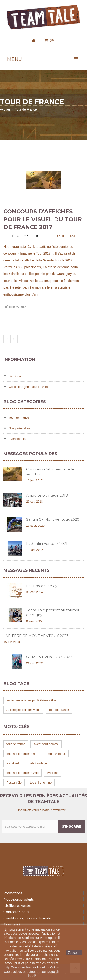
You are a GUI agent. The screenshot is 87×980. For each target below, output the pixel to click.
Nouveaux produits (19, 899)
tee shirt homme (41, 782)
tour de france (16, 744)
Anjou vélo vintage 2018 (47, 495)
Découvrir (17, 307)
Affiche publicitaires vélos (23, 710)
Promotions (13, 893)
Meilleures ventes (18, 905)
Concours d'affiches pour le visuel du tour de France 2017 (43, 219)
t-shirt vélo (13, 763)
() (51, 40)
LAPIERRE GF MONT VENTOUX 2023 (36, 636)
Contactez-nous (16, 912)
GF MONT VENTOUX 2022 (49, 657)
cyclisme (53, 773)
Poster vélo (14, 782)
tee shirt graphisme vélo (23, 773)
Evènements (17, 439)
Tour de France (65, 236)
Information (19, 359)
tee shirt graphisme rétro (23, 754)
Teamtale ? (12, 924)
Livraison (14, 376)
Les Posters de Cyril (43, 586)
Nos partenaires (19, 428)
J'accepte (74, 953)
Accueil (5, 109)
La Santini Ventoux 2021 (47, 544)
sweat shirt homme (46, 744)
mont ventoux (57, 754)
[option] (43, 180)
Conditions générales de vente (29, 387)
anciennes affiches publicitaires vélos (31, 700)
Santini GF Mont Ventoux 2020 (53, 519)
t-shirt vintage (38, 763)
